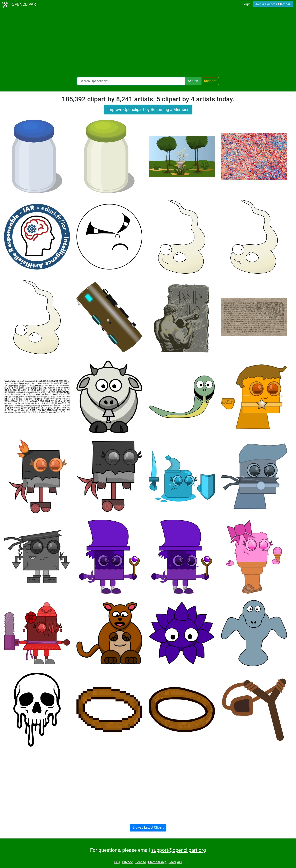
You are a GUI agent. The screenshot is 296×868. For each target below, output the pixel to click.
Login (246, 4)
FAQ (117, 862)
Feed (172, 862)
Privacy (127, 862)
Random (210, 81)
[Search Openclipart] (131, 81)
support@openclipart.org (178, 850)
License (140, 862)
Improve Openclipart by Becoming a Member (148, 110)
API (180, 862)
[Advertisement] (148, 43)
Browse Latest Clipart (148, 827)
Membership (157, 862)
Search (193, 81)
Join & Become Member (273, 4)
